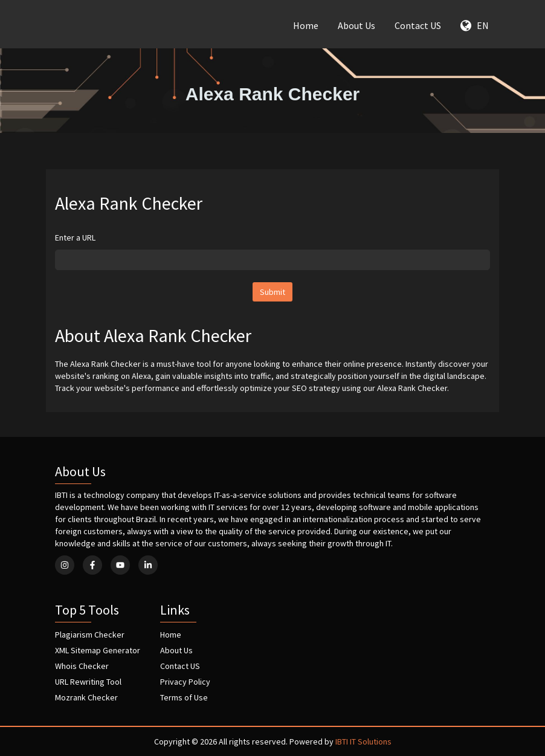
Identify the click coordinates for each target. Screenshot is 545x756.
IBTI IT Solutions (363, 741)
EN (475, 25)
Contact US (418, 25)
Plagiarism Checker (90, 635)
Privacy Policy (185, 682)
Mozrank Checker (86, 697)
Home (306, 25)
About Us (356, 25)
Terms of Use (184, 697)
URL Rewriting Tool (88, 682)
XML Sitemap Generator (98, 650)
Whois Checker (82, 666)
